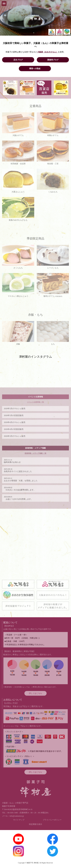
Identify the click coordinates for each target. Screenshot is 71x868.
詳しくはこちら (35, 693)
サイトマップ (19, 820)
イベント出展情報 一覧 (35, 402)
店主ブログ (18, 60)
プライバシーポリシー (52, 820)
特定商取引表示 (35, 824)
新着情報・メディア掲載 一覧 (35, 453)
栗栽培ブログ (53, 60)
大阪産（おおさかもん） (48, 52)
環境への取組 (35, 69)
